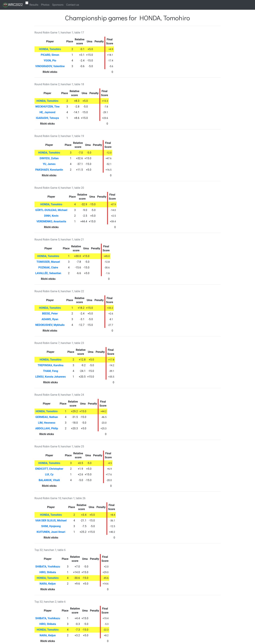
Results (34, 5)
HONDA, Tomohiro (50, 49)
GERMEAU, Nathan (47, 417)
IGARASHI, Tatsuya (47, 118)
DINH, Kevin (51, 216)
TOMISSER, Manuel (48, 262)
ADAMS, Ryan (50, 319)
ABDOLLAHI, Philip (47, 428)
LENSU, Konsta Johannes (51, 377)
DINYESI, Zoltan (49, 158)
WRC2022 (13, 5)
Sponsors (58, 5)
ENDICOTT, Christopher (49, 469)
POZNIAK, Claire (48, 267)
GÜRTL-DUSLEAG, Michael (51, 210)
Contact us (73, 5)
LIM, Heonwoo (47, 423)
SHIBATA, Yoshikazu (48, 567)
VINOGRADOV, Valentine (50, 66)
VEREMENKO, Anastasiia (51, 221)
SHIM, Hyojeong (51, 526)
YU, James (49, 164)
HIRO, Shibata (48, 572)
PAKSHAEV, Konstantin (49, 170)
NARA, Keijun (48, 584)
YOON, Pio (50, 61)
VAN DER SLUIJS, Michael (51, 521)
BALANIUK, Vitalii (49, 480)
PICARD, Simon (50, 55)
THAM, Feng (51, 371)
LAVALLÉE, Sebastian (48, 273)
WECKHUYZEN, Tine (48, 107)
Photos (45, 5)
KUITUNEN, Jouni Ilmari (51, 532)
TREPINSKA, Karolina (51, 365)
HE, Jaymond (48, 112)
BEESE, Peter (50, 314)
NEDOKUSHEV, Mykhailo (50, 325)
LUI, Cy (49, 474)
